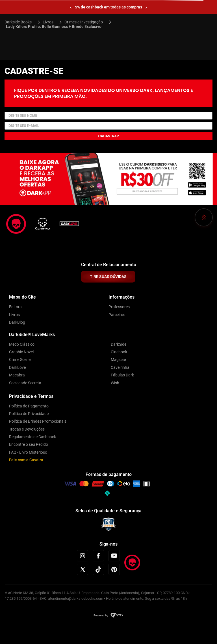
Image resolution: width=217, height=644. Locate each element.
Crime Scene (20, 360)
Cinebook (119, 352)
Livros (48, 22)
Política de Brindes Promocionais (38, 421)
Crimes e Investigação (84, 22)
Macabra (17, 375)
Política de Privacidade (29, 414)
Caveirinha (120, 367)
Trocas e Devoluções (27, 429)
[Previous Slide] (71, 7)
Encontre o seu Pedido (29, 444)
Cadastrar (108, 136)
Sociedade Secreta (25, 383)
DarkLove (17, 367)
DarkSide (119, 344)
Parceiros (117, 315)
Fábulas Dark (122, 375)
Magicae (118, 360)
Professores (119, 307)
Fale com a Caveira (26, 460)
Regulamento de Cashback (32, 437)
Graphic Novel (21, 352)
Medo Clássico (22, 344)
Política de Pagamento (29, 406)
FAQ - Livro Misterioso (28, 452)
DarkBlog (17, 322)
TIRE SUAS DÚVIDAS (108, 277)
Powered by (101, 615)
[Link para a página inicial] (20, 22)
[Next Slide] (146, 7)
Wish (115, 383)
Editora (15, 307)
